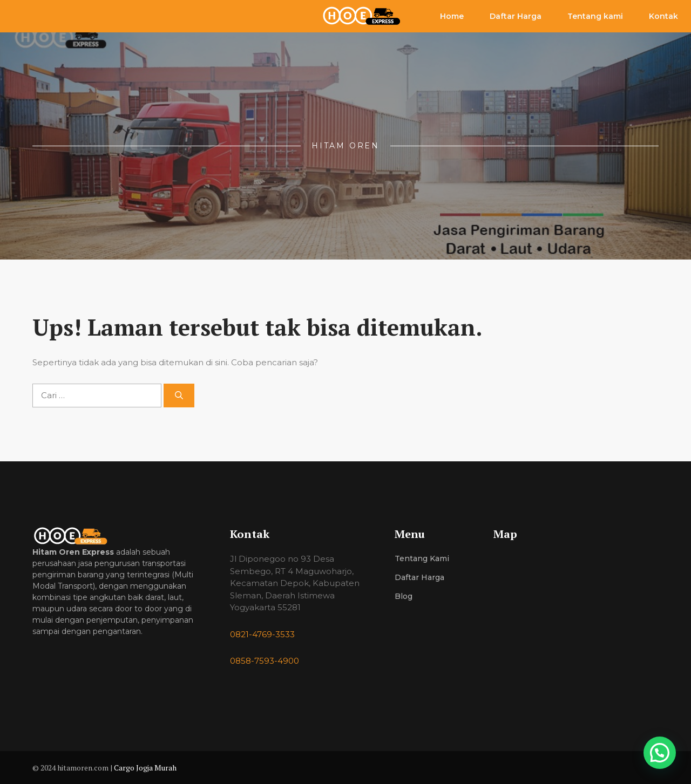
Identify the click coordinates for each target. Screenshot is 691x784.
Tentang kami (595, 16)
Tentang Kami (422, 558)
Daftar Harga (516, 16)
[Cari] (179, 396)
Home (452, 16)
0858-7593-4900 (265, 661)
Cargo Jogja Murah (145, 768)
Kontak (663, 16)
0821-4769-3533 (262, 634)
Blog (404, 596)
